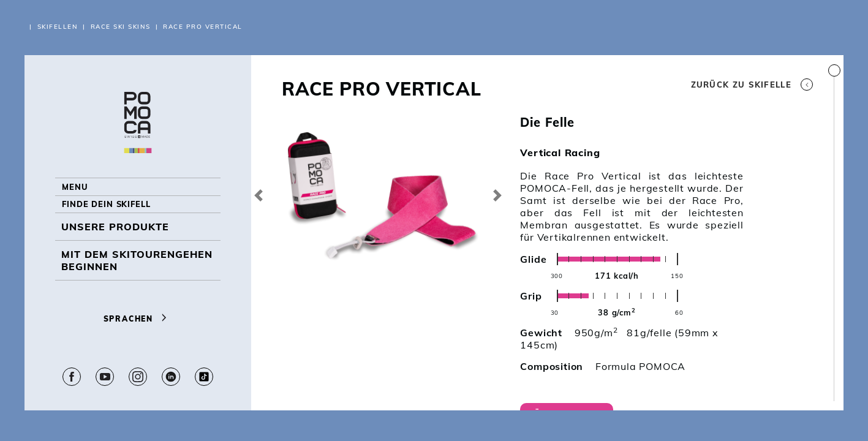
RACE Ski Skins (121, 27)
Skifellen (58, 27)
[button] (259, 195)
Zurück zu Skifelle (752, 85)
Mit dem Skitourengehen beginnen (137, 281)
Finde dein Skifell (116, 219)
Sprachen (138, 327)
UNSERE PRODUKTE (115, 247)
